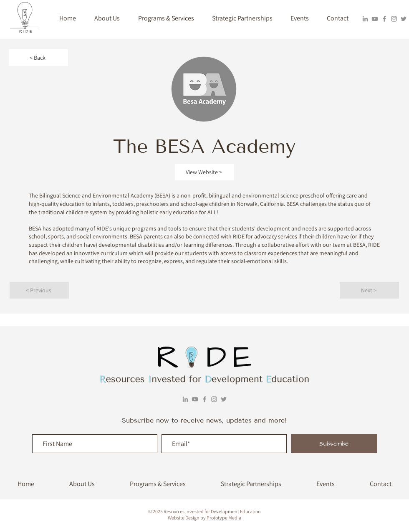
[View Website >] (204, 172)
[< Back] (38, 58)
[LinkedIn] (365, 19)
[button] (107, 18)
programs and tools (157, 228)
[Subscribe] (334, 444)
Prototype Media (224, 518)
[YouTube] (375, 19)
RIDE (374, 245)
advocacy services (276, 236)
